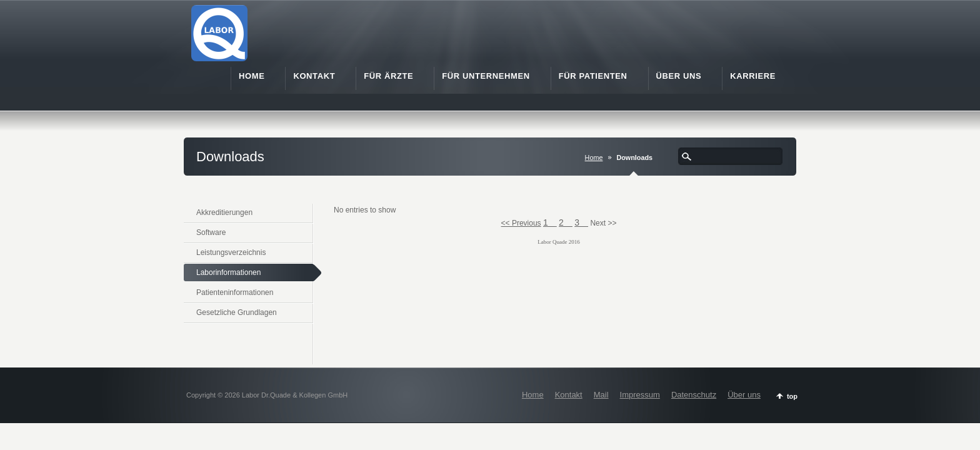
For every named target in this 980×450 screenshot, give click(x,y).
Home (594, 157)
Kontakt (569, 395)
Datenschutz (694, 395)
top (792, 396)
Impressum (640, 395)
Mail (601, 395)
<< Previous (521, 223)
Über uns (744, 395)
